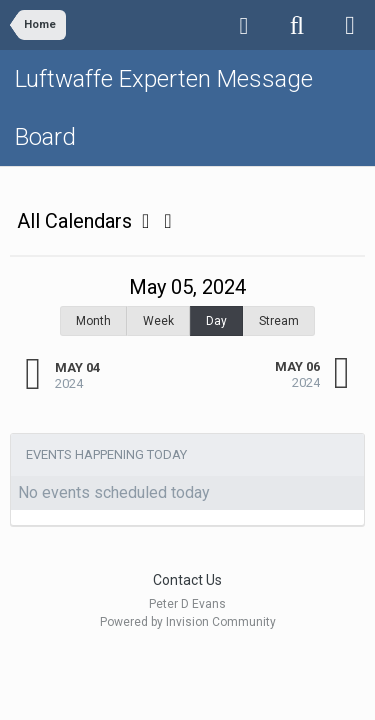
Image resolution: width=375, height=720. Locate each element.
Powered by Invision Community (188, 622)
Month (93, 321)
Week (158, 321)
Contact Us (187, 580)
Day (216, 321)
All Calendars (83, 221)
